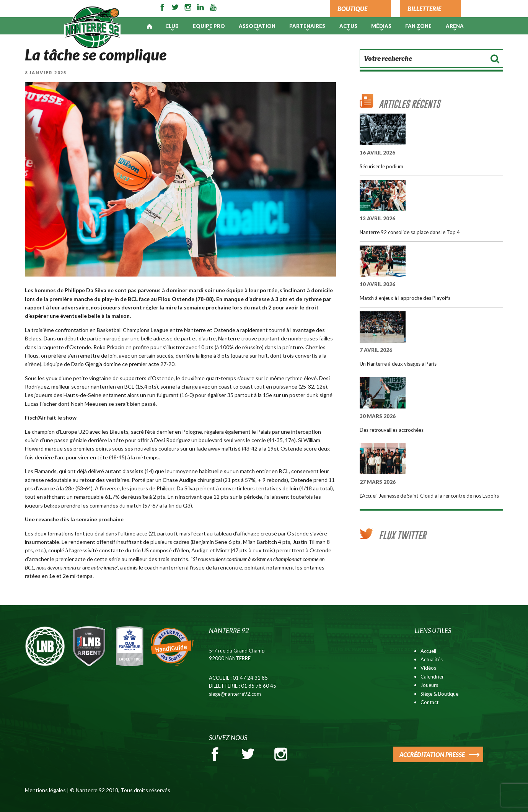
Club (172, 26)
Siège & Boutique (439, 694)
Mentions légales (45, 790)
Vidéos (428, 668)
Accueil (428, 651)
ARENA (455, 26)
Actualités (432, 659)
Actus (348, 26)
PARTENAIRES (307, 26)
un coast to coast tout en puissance (254, 386)
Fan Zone (418, 26)
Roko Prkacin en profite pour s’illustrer (139, 347)
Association (257, 26)
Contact (429, 702)
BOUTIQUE (352, 9)
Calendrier (432, 677)
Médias (381, 26)
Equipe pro (209, 26)
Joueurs (429, 685)
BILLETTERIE (424, 9)
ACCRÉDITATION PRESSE (432, 754)
